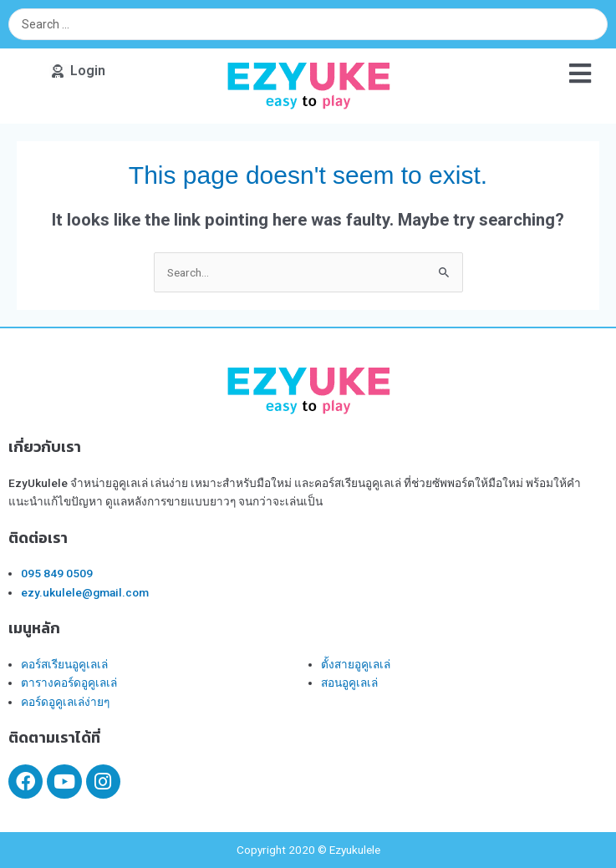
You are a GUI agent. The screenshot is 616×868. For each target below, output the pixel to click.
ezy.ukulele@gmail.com (85, 592)
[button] (77, 71)
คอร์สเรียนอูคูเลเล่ (64, 664)
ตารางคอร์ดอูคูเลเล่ (69, 683)
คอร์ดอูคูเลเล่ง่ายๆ (65, 702)
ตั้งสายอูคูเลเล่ (356, 664)
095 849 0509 (57, 573)
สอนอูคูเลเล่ (349, 683)
